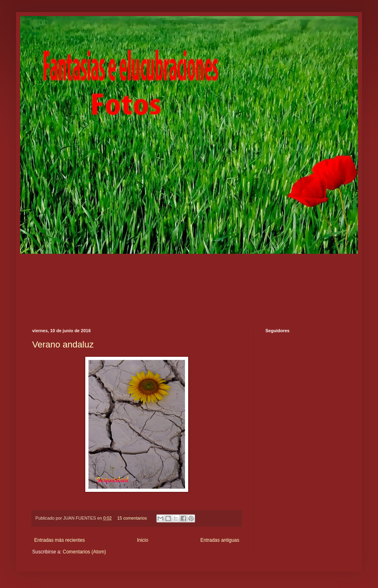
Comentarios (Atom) (84, 552)
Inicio (143, 540)
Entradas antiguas (220, 540)
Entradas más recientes (60, 540)
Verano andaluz (63, 344)
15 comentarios (132, 518)
